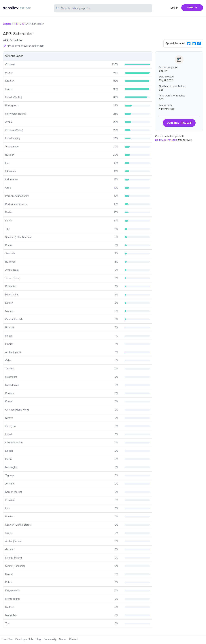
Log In (174, 8)
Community (50, 639)
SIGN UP (192, 8)
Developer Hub (24, 639)
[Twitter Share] (189, 43)
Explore (7, 24)
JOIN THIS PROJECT (179, 123)
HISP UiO (19, 24)
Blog (38, 639)
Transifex (7, 639)
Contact (73, 639)
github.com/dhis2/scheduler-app (25, 46)
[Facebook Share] (199, 43)
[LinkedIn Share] (194, 43)
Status (63, 639)
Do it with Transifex (166, 140)
